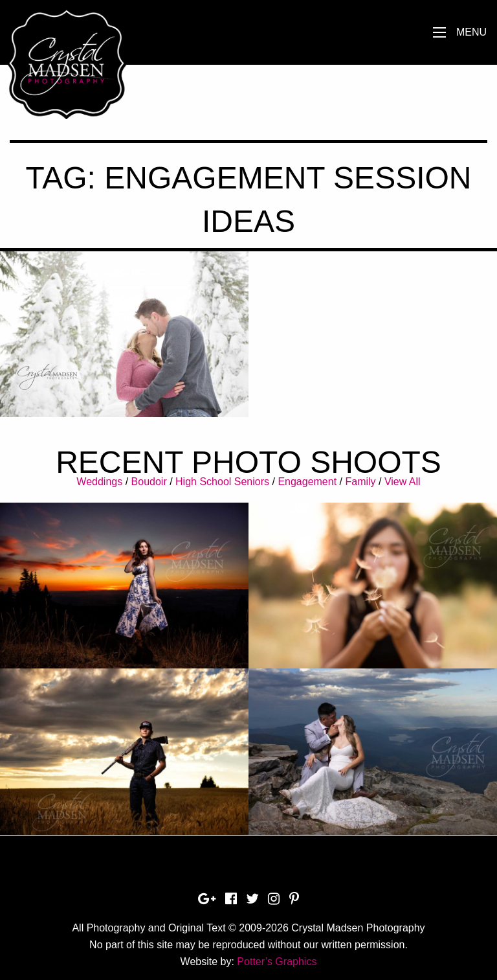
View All (403, 482)
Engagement (307, 482)
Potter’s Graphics (277, 962)
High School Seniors (222, 482)
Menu (471, 32)
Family (360, 482)
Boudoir (149, 482)
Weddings (99, 482)
